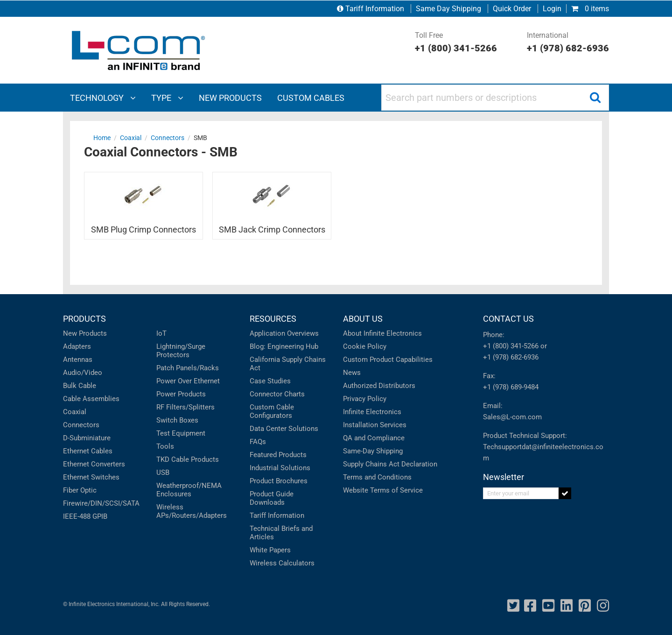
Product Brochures (279, 481)
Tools (165, 446)
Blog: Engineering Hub (284, 346)
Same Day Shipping (448, 9)
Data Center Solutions (284, 429)
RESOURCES (273, 319)
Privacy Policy (365, 399)
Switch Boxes (177, 420)
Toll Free (456, 43)
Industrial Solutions (280, 468)
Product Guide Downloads (272, 498)
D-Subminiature (87, 438)
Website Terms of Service (383, 490)
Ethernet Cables (88, 451)
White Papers (270, 550)
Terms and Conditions (377, 477)
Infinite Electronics (372, 412)
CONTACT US (508, 319)
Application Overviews (284, 333)
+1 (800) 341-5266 (511, 346)
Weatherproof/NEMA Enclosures (189, 490)
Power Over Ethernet (188, 381)
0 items (590, 9)
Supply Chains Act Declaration (390, 464)
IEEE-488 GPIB (85, 516)
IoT (161, 333)
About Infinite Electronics (382, 333)
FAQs (258, 442)
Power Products (181, 394)
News (352, 373)
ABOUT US (363, 319)
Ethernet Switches (91, 477)
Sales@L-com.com (512, 417)
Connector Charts (277, 394)
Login (552, 9)
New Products (85, 333)
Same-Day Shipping (373, 451)
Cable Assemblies (91, 399)
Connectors (81, 425)
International (568, 43)
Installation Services (375, 425)
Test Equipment (181, 433)
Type (167, 98)
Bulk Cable (80, 386)
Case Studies (270, 381)
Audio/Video (83, 373)
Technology (103, 98)
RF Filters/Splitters (185, 407)
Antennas (78, 360)
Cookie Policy (365, 346)
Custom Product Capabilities (388, 360)
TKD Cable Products (188, 459)
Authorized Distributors (379, 386)
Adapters (77, 346)
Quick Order (512, 9)
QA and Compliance (374, 438)
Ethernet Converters (94, 464)
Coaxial (75, 412)
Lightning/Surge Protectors (181, 351)
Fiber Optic (80, 490)
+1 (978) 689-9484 (511, 387)
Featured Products (278, 455)
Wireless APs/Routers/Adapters (192, 511)
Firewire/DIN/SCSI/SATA (101, 503)
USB (163, 473)
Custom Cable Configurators (272, 411)
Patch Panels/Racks (188, 368)
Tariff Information (371, 9)
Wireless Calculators (282, 563)
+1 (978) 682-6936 (511, 357)
